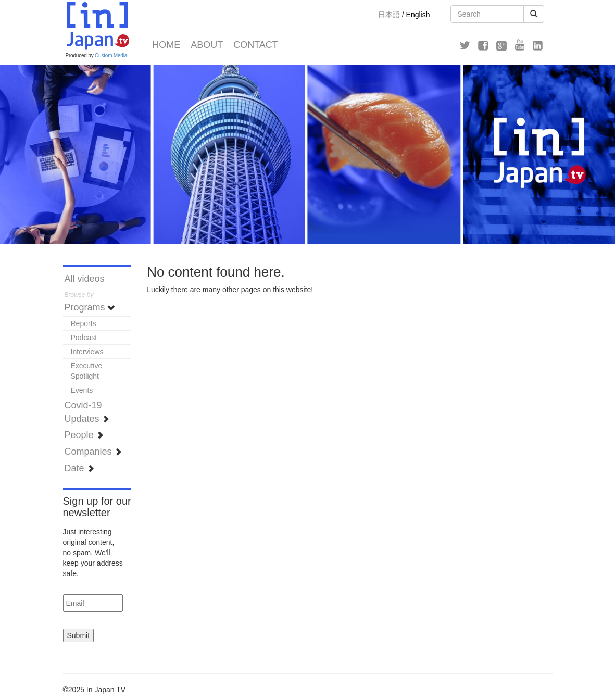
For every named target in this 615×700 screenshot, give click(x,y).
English (418, 15)
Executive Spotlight (87, 371)
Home (166, 45)
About (207, 45)
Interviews (87, 352)
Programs (90, 307)
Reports (84, 323)
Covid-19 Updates (87, 412)
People (84, 435)
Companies (93, 452)
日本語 (389, 15)
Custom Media (111, 55)
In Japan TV (97, 26)
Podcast (84, 337)
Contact (256, 45)
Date (79, 468)
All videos (85, 279)
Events (82, 390)
